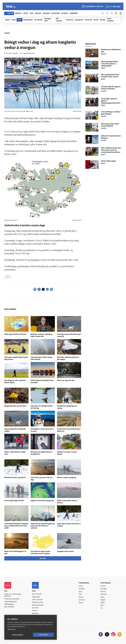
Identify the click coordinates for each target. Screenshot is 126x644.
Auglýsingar (36, 597)
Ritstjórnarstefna (38, 602)
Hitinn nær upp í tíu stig (65, 381)
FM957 (103, 603)
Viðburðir (104, 594)
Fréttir (81, 586)
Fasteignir (104, 589)
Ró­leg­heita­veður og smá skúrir (15, 406)
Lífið (80, 594)
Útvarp (81, 603)
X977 (102, 605)
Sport (81, 592)
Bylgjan (103, 600)
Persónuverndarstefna (12, 599)
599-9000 (11, 607)
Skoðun (81, 597)
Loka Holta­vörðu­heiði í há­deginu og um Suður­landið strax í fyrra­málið (16, 526)
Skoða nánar (11, 629)
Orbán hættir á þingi (108, 161)
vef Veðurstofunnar (15, 132)
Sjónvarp (82, 600)
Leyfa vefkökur (43, 635)
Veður (8, 277)
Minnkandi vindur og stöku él (15, 478)
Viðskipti (82, 589)
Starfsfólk (35, 608)
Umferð (35, 611)
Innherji (103, 586)
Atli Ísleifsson (9, 54)
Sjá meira (43, 559)
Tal (101, 608)
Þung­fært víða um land (65, 552)
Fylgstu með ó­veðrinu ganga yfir (42, 501)
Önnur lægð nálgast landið (14, 501)
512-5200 (38, 594)
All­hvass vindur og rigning (67, 478)
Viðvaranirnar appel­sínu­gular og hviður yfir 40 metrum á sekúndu (43, 526)
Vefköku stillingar (18, 635)
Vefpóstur (35, 614)
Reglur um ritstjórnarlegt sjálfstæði (13, 595)
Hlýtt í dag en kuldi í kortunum (15, 334)
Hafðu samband (37, 600)
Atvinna (103, 592)
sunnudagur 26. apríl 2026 (94, 7)
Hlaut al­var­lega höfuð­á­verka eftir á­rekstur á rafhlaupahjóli (110, 64)
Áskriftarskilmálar (38, 605)
